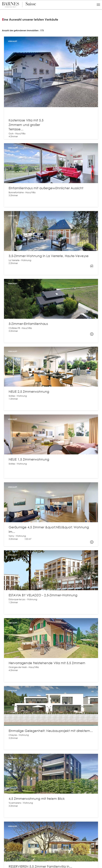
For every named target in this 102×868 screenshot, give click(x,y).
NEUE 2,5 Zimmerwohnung (29, 391)
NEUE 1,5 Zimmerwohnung (29, 459)
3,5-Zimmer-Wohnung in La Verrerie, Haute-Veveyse (49, 256)
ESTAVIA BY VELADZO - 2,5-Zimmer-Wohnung (43, 595)
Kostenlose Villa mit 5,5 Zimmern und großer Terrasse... (26, 125)
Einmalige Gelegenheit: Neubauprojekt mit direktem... (51, 731)
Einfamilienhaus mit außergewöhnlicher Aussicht (46, 188)
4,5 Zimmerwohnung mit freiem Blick (37, 798)
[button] (98, 5)
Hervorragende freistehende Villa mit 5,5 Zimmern (47, 663)
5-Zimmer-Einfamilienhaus (28, 324)
